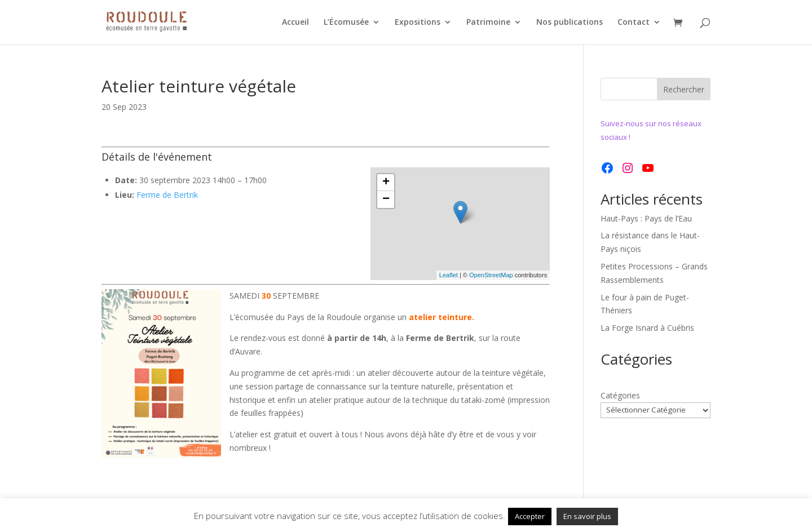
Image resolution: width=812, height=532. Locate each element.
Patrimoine (488, 23)
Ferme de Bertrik (167, 195)
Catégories (620, 395)
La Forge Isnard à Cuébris (647, 328)
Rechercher (684, 89)
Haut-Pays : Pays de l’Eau (646, 218)
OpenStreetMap (491, 275)
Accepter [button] (530, 516)
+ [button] (386, 183)
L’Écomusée (346, 23)
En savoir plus (587, 516)
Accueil (295, 23)
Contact (634, 23)
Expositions (418, 23)
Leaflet (449, 275)
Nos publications (570, 23)
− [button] (386, 200)
